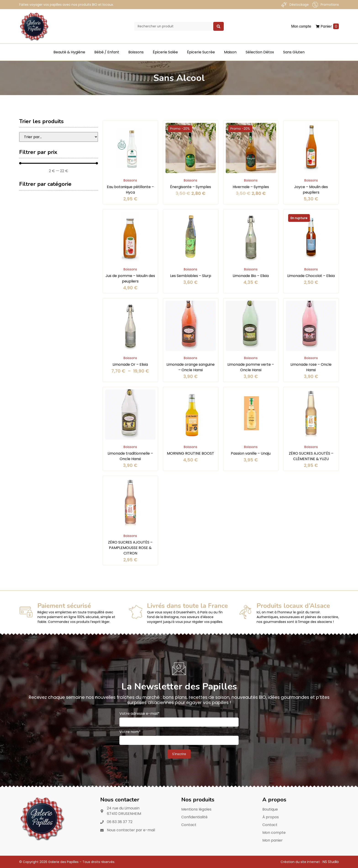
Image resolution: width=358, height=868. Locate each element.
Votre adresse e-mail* (140, 714)
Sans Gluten (294, 52)
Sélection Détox (260, 52)
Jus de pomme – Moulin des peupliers (130, 279)
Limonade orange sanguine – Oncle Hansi (191, 367)
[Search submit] (218, 26)
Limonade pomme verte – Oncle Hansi (251, 367)
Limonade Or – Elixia (130, 364)
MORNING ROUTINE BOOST (191, 453)
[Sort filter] (59, 137)
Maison (230, 52)
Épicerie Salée (165, 52)
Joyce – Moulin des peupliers (311, 190)
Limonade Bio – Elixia (251, 276)
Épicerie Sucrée (201, 52)
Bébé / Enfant (107, 52)
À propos (271, 817)
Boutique (270, 809)
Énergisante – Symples (191, 187)
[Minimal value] (59, 163)
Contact (189, 825)
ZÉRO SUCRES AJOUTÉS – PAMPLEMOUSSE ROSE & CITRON (130, 548)
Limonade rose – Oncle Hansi (311, 367)
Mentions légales (196, 809)
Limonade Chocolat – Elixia (311, 276)
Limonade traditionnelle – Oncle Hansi (130, 456)
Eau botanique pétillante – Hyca (130, 190)
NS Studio (331, 862)
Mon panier (272, 840)
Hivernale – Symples (251, 187)
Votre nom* (130, 732)
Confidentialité (194, 817)
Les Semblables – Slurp (191, 276)
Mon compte (274, 833)
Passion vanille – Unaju (251, 453)
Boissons (136, 52)
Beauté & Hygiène (69, 52)
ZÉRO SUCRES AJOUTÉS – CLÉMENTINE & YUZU (311, 456)
